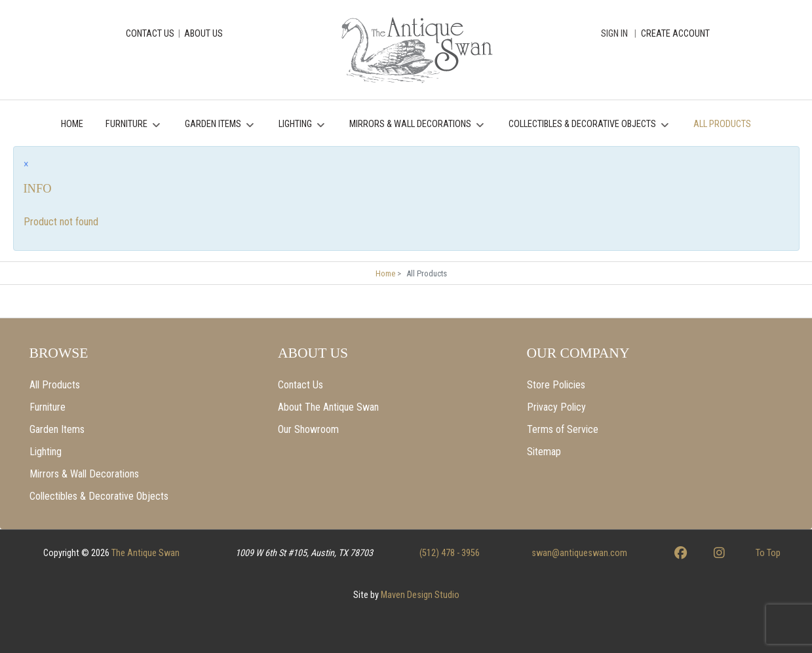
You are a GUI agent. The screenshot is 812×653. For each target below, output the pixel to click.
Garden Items (57, 429)
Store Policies (556, 385)
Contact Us (300, 385)
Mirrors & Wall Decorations (84, 474)
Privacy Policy (556, 407)
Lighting (46, 452)
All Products (55, 385)
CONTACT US (150, 34)
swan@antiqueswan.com (579, 553)
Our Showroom (308, 429)
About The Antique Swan (328, 407)
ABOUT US (203, 34)
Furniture (48, 407)
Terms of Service (563, 429)
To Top (768, 553)
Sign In (614, 34)
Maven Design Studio (420, 595)
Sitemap (544, 452)
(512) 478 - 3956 (450, 553)
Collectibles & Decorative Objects (99, 496)
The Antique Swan (145, 553)
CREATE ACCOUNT (675, 34)
